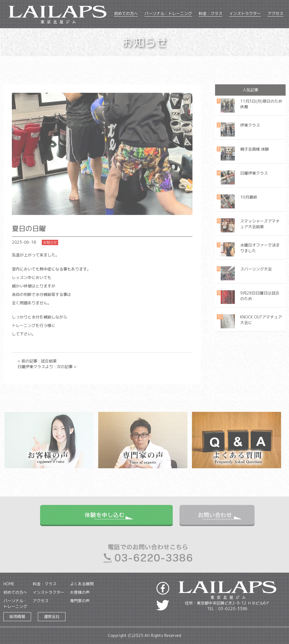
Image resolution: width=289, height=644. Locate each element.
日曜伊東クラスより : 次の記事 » (47, 367)
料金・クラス (211, 13)
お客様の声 (80, 592)
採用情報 (17, 616)
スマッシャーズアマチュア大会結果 (260, 224)
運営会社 (52, 616)
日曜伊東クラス (254, 173)
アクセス (275, 13)
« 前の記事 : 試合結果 (37, 361)
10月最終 (249, 197)
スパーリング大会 (256, 269)
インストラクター (245, 13)
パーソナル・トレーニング (168, 13)
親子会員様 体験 (255, 149)
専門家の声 (80, 601)
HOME (9, 584)
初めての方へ (126, 13)
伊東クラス (250, 125)
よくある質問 (82, 584)
